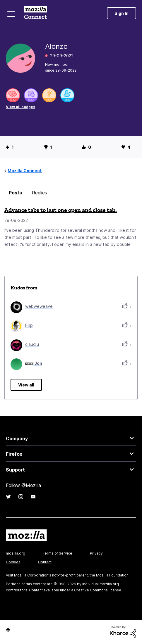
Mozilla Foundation (112, 575)
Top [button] (8, 630)
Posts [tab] (15, 193)
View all (26, 385)
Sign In (122, 13)
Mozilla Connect (36, 13)
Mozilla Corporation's (33, 575)
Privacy (96, 553)
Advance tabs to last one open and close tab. (61, 210)
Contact (45, 562)
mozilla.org (16, 553)
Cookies (13, 562)
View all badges (20, 107)
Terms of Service (58, 553)
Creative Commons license (98, 590)
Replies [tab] (40, 193)
